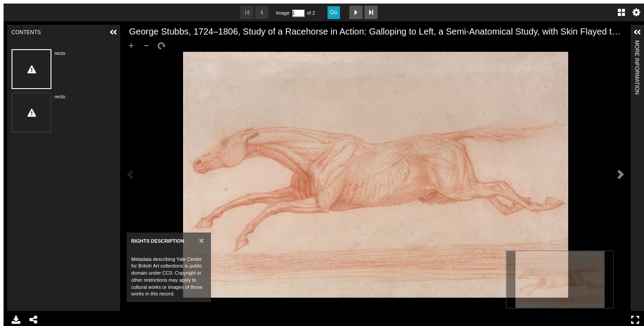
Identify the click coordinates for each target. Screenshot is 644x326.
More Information (637, 44)
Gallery (621, 12)
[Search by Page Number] (298, 13)
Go (334, 12)
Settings (636, 12)
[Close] (201, 240)
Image (283, 13)
